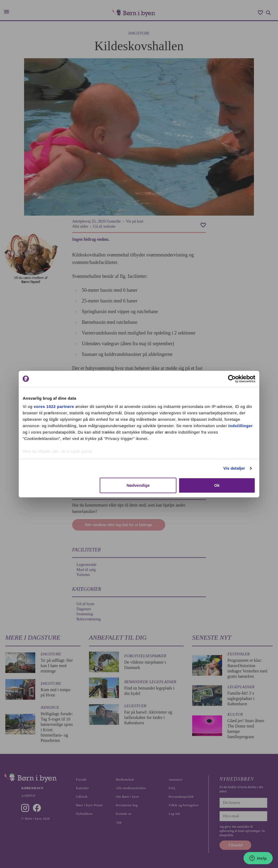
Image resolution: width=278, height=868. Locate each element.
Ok (217, 485)
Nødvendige (138, 485)
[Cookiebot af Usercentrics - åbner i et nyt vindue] (232, 379)
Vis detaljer (234, 468)
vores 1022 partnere (54, 406)
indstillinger (241, 426)
